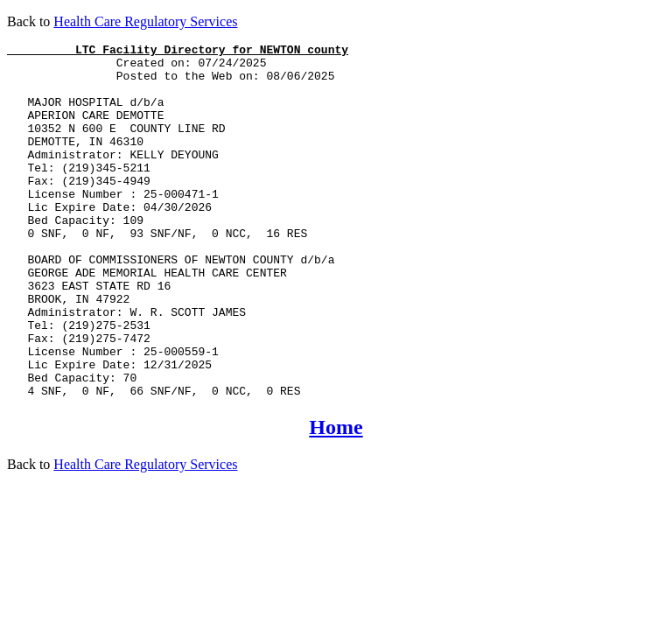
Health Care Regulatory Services (145, 21)
